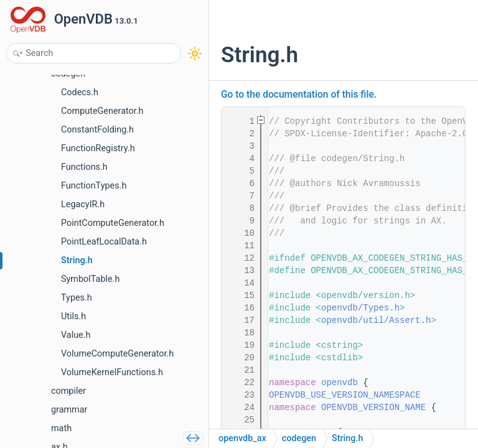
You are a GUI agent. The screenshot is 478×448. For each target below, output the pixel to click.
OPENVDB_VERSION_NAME (373, 408)
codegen (299, 438)
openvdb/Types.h (360, 308)
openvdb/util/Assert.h (376, 320)
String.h (347, 438)
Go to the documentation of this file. (299, 95)
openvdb (340, 383)
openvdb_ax (242, 438)
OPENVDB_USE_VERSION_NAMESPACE (345, 395)
